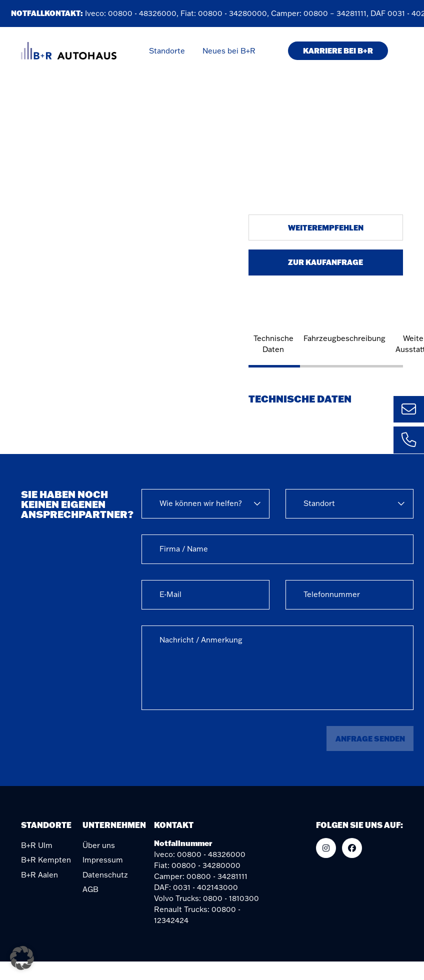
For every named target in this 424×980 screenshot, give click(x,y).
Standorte (167, 51)
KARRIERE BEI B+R (338, 50)
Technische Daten (273, 344)
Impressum (103, 860)
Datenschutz (105, 875)
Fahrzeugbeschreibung (344, 338)
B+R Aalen (39, 875)
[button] (22, 958)
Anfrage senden (370, 738)
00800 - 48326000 (144, 13)
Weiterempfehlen (326, 227)
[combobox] (205, 504)
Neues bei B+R (229, 51)
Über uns (99, 845)
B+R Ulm (37, 845)
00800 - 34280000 (234, 13)
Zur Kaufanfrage (325, 262)
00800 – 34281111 (336, 13)
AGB (90, 889)
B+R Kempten (46, 860)
